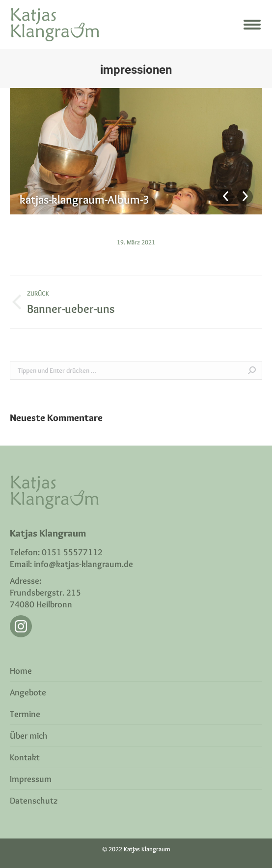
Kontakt (25, 757)
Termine (25, 714)
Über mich (29, 736)
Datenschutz (34, 801)
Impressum (31, 779)
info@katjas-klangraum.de (83, 564)
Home (21, 671)
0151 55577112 (72, 552)
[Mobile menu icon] (252, 25)
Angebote (28, 692)
